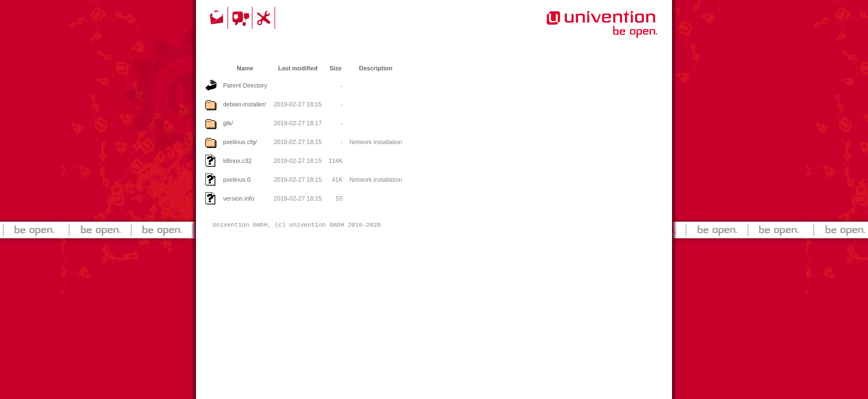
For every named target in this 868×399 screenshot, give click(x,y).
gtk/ (228, 123)
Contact (218, 18)
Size (335, 68)
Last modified (298, 68)
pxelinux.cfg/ (240, 142)
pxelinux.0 (237, 180)
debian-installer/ (245, 104)
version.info (239, 198)
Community (242, 18)
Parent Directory (245, 85)
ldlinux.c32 (237, 161)
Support (265, 18)
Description (376, 68)
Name (245, 68)
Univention (580, 30)
